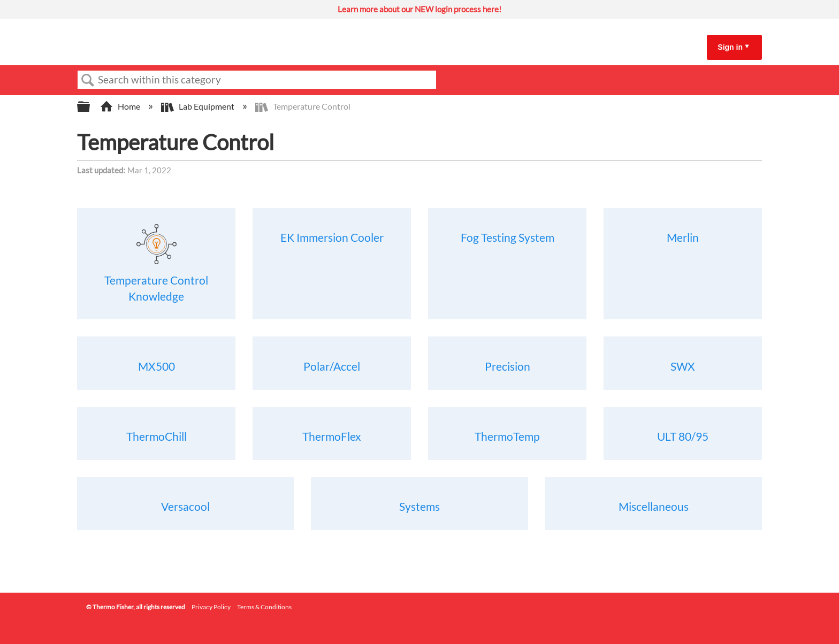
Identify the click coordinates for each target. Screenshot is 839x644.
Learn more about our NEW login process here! (419, 9)
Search (88, 80)
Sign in (730, 47)
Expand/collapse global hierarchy (90, 107)
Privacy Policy (211, 607)
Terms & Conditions (264, 607)
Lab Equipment (199, 106)
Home (121, 106)
